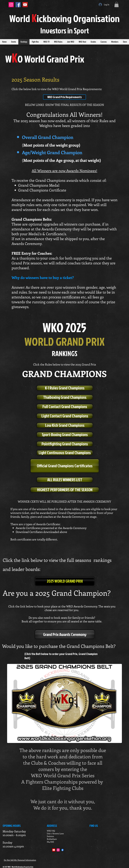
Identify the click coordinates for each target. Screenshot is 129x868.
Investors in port (65, 30)
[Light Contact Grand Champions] (65, 416)
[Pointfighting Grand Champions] (65, 444)
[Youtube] (54, 850)
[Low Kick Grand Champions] (65, 425)
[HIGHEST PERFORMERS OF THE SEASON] (65, 490)
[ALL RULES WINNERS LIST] (65, 480)
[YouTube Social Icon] (25, 5)
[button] (116, 5)
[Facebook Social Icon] (18, 5)
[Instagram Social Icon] (11, 5)
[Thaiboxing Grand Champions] (65, 397)
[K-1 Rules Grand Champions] (65, 388)
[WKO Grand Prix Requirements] (64, 97)
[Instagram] (58, 850)
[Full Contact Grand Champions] (65, 407)
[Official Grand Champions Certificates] (65, 466)
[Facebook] (62, 850)
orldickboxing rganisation (64, 18)
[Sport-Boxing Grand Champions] (65, 435)
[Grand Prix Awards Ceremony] (65, 635)
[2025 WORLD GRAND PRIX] (65, 581)
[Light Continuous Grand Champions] (65, 453)
